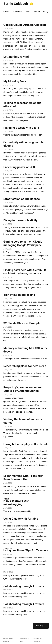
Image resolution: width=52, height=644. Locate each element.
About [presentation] (28, 11)
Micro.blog (37, 642)
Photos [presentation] (7, 11)
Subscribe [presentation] (17, 11)
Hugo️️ (22, 642)
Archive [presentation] (37, 11)
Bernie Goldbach (16, 4)
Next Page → (41, 626)
